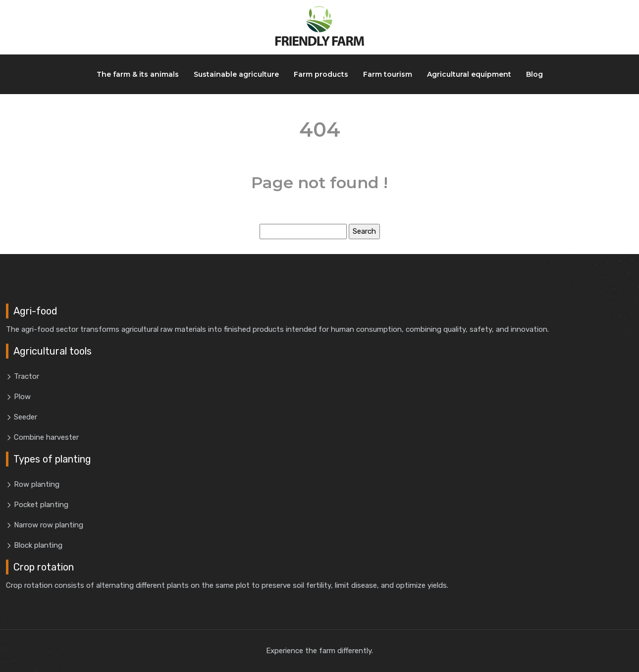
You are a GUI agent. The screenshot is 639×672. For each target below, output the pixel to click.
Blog (534, 74)
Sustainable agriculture (236, 74)
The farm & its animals (138, 74)
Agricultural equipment (469, 74)
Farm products (321, 74)
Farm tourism (388, 74)
